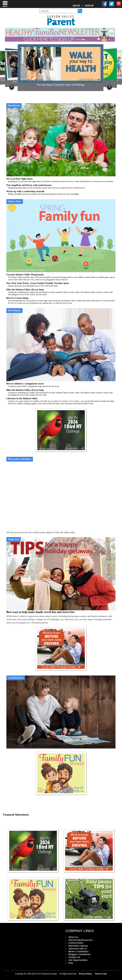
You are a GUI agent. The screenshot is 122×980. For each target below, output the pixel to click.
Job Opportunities (78, 960)
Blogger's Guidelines (79, 954)
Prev (12, 87)
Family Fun (14, 539)
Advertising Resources (80, 940)
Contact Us (74, 957)
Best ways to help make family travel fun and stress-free (40, 612)
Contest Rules (76, 943)
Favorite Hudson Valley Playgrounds (61, 277)
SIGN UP (89, 6)
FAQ (71, 963)
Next (109, 87)
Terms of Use (101, 974)
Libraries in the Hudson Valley (61, 401)
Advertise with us (78, 949)
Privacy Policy (85, 974)
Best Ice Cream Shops (61, 300)
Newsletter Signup (78, 946)
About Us (73, 937)
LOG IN (76, 6)
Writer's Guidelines (78, 951)
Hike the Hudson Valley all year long (61, 292)
